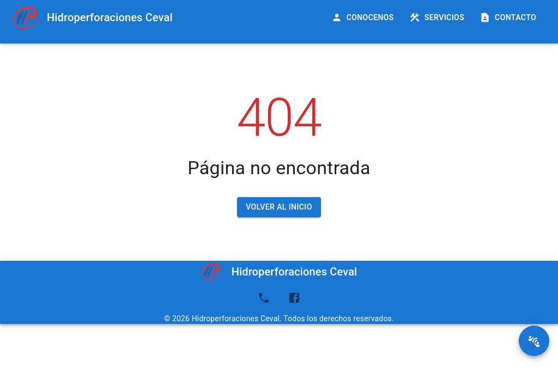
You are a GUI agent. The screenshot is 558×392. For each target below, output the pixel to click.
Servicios (438, 18)
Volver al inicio (279, 207)
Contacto (509, 18)
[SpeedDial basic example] (534, 341)
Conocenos (364, 18)
